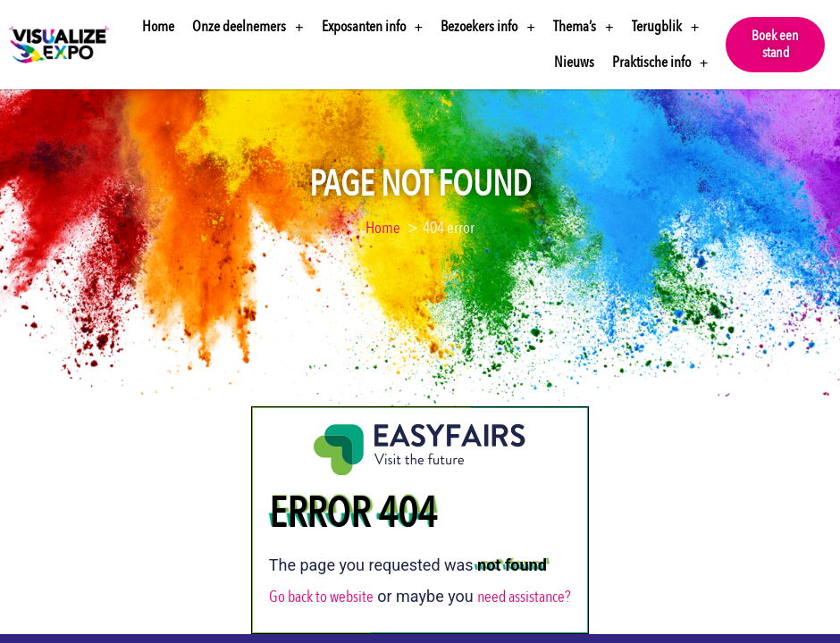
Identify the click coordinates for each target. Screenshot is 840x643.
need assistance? (524, 597)
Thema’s (584, 27)
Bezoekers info (488, 27)
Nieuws (574, 62)
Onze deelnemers (248, 27)
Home (158, 26)
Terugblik (666, 27)
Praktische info (660, 63)
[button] (775, 45)
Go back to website (321, 597)
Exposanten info (373, 27)
